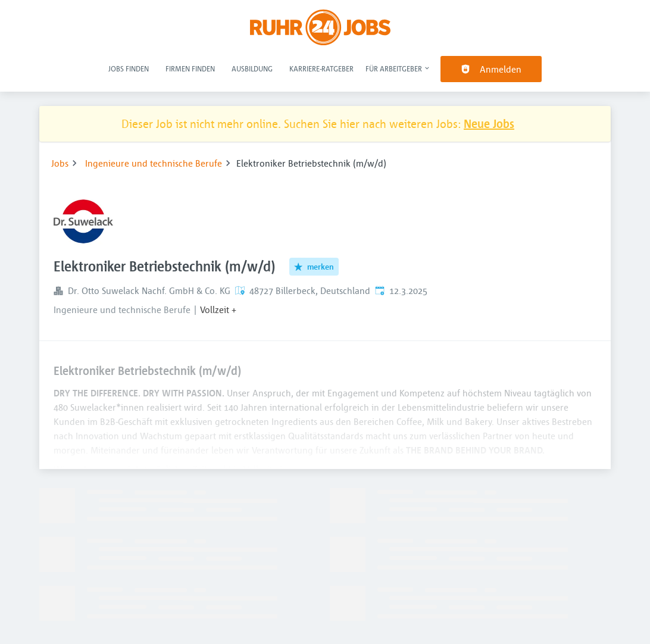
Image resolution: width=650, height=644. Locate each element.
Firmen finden (190, 68)
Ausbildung (252, 68)
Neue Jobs (489, 124)
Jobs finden (129, 68)
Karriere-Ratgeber (321, 68)
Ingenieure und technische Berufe (154, 163)
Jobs (60, 163)
